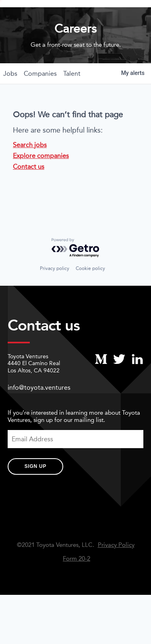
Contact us (29, 192)
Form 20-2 (77, 584)
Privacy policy (55, 294)
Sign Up (35, 492)
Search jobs (30, 170)
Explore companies (41, 181)
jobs (10, 99)
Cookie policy (90, 294)
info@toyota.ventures (39, 413)
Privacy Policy (116, 570)
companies (40, 99)
